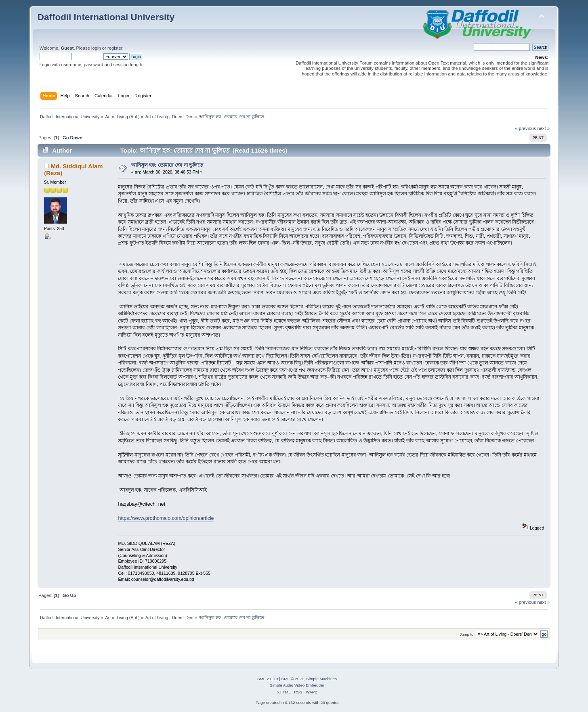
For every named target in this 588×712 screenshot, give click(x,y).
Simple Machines (321, 679)
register (115, 48)
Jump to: (467, 634)
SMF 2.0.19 (268, 679)
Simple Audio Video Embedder (297, 685)
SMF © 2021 (293, 679)
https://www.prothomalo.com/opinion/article (166, 518)
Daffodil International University (106, 17)
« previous (526, 128)
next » (543, 128)
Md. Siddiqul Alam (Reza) (73, 169)
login (96, 48)
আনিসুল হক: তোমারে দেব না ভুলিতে (167, 165)
